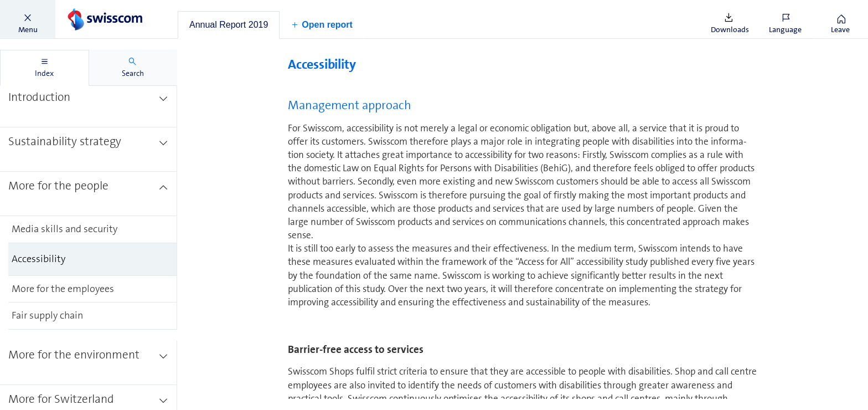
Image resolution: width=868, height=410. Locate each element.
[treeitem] (89, 105)
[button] (28, 19)
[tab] (229, 25)
